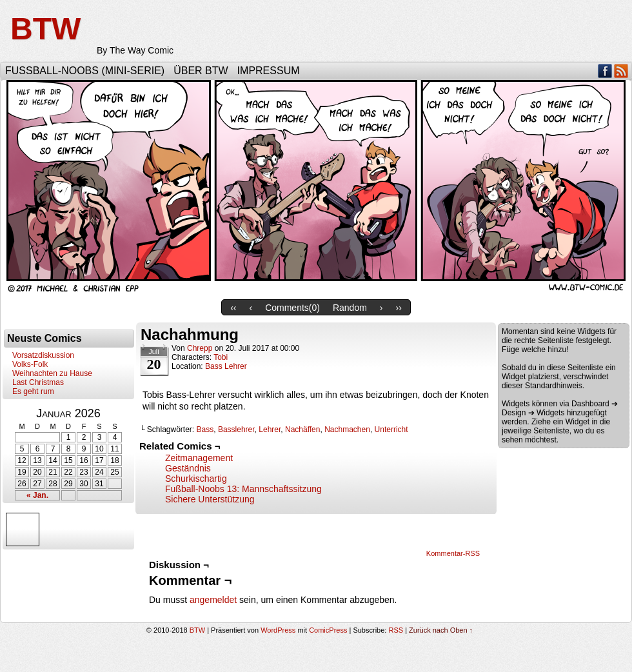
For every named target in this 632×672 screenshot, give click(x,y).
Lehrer (270, 430)
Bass (205, 430)
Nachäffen (303, 430)
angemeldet (213, 600)
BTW (45, 29)
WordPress (278, 630)
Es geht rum (33, 391)
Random (350, 308)
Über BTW (201, 71)
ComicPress (328, 630)
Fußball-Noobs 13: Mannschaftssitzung (243, 489)
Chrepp (200, 348)
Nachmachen (347, 430)
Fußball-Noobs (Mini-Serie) (85, 71)
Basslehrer (236, 430)
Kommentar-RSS (453, 553)
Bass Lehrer (226, 366)
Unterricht (391, 430)
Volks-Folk (30, 364)
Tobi (221, 357)
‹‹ (233, 308)
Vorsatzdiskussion (43, 355)
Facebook (605, 71)
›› (399, 308)
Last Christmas (38, 382)
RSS (621, 71)
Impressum (269, 71)
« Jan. (37, 495)
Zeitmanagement (199, 458)
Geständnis (188, 468)
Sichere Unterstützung (210, 499)
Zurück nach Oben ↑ (441, 630)
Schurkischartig (196, 479)
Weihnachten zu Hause (52, 373)
